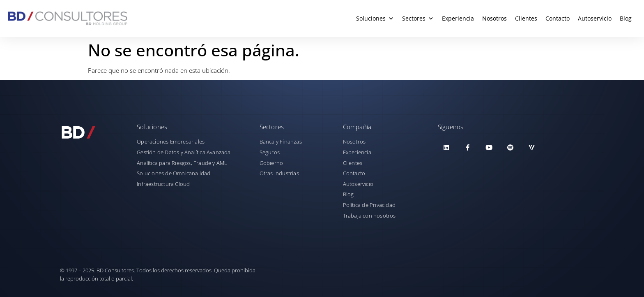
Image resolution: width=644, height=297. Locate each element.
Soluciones (375, 19)
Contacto (558, 18)
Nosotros (494, 18)
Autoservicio (595, 18)
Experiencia (458, 18)
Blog (626, 18)
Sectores (418, 19)
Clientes (526, 18)
